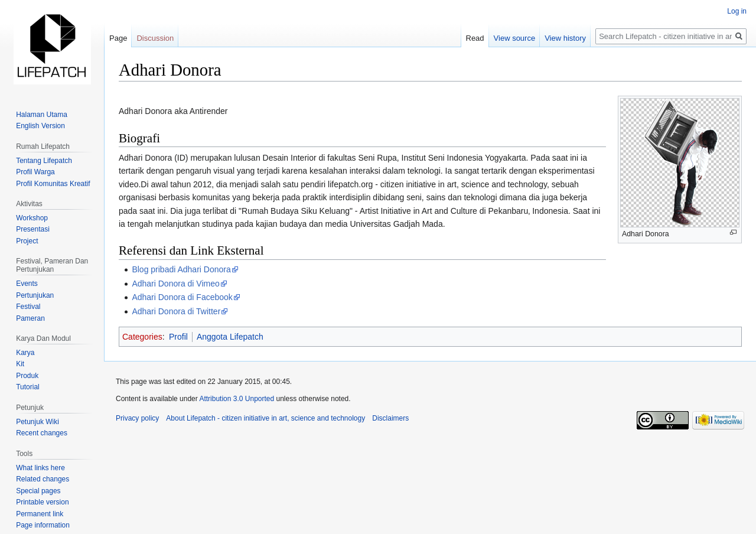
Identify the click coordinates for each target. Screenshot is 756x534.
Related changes (43, 479)
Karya (25, 353)
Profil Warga (35, 172)
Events (27, 284)
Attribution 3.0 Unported (237, 399)
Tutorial (28, 387)
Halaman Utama (42, 115)
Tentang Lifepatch (44, 161)
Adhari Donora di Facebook (182, 297)
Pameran (30, 318)
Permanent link (40, 514)
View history (565, 38)
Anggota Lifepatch (230, 337)
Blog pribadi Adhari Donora (181, 269)
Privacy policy (137, 418)
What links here (40, 468)
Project (27, 241)
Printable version (42, 502)
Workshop (32, 218)
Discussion (155, 38)
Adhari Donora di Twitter (176, 311)
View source (515, 38)
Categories (142, 337)
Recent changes (42, 433)
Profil (178, 337)
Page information (43, 525)
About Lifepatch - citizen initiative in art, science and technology (265, 418)
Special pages (38, 491)
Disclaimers (390, 418)
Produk (27, 376)
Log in (737, 11)
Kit (20, 364)
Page (118, 38)
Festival (28, 307)
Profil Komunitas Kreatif (53, 184)
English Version (40, 126)
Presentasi (33, 229)
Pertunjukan (35, 295)
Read (475, 38)
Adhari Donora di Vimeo (175, 284)
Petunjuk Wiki (38, 422)
